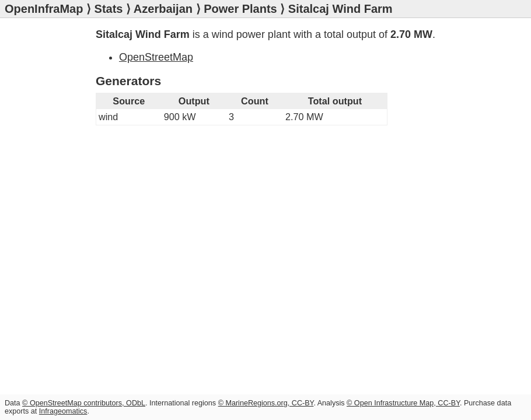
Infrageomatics (63, 411)
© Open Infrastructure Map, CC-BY (403, 403)
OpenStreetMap (156, 57)
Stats (109, 9)
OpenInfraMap (44, 9)
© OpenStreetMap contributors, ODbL (84, 403)
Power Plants (240, 9)
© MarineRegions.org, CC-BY (266, 403)
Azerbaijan (163, 9)
